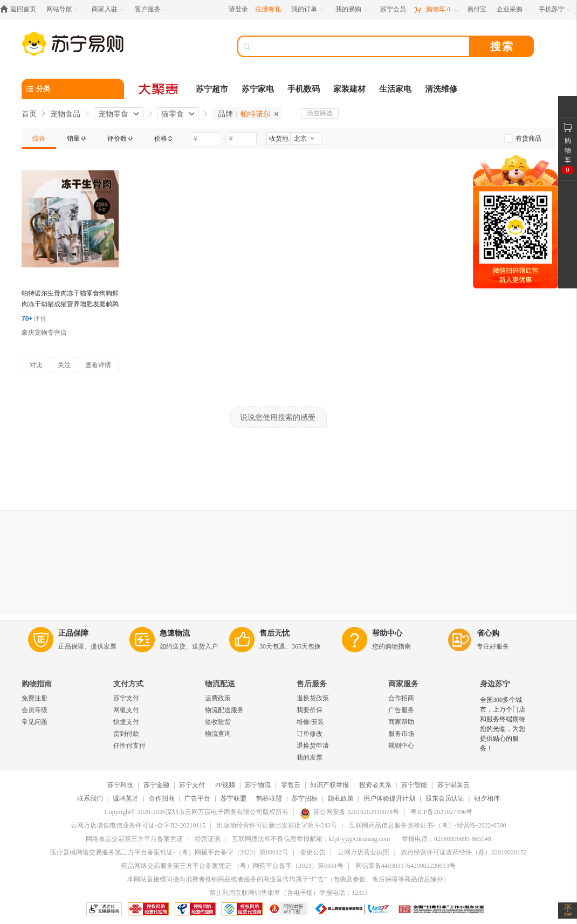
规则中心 (401, 746)
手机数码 (304, 89)
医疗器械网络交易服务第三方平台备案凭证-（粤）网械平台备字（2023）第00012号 (169, 852)
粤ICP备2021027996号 (441, 812)
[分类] (73, 89)
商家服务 (403, 684)
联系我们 (90, 798)
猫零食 (173, 114)
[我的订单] (308, 9)
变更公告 (313, 852)
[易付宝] (477, 9)
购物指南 (37, 684)
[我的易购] (352, 9)
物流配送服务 (224, 710)
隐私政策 (341, 798)
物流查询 (218, 734)
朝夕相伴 (487, 798)
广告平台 (197, 798)
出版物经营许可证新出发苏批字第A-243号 (277, 825)
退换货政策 (313, 698)
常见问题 (35, 722)
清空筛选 (320, 113)
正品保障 (73, 633)
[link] (39, 139)
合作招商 (401, 698)
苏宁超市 (212, 89)
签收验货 (218, 722)
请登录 (238, 9)
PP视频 (225, 785)
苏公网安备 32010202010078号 (349, 812)
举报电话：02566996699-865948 (447, 839)
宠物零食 (113, 114)
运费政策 (218, 698)
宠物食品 (65, 114)
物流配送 (220, 684)
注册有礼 (268, 9)
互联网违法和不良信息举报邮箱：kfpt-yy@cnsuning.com (311, 839)
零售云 (291, 785)
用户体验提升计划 (389, 798)
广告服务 (401, 710)
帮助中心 (387, 633)
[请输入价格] (206, 139)
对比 (36, 365)
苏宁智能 (414, 785)
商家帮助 (401, 722)
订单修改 (310, 734)
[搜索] (361, 46)
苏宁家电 (258, 89)
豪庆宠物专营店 (44, 333)
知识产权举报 (329, 785)
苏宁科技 (120, 785)
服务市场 (401, 734)
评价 (34, 319)
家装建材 (349, 89)
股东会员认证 (445, 798)
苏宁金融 (156, 785)
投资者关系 (375, 785)
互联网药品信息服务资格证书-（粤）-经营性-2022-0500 (428, 825)
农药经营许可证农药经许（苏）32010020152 (464, 852)
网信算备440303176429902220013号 (406, 866)
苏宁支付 (126, 698)
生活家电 (395, 89)
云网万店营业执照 (363, 852)
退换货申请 (313, 746)
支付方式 (128, 684)
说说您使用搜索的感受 (278, 417)
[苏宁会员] (393, 9)
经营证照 (208, 839)
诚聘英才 (126, 798)
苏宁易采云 (454, 785)
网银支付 (126, 710)
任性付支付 (129, 746)
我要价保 (310, 710)
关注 (64, 365)
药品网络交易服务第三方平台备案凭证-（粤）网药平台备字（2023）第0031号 (232, 866)
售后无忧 (274, 633)
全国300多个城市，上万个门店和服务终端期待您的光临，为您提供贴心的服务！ (503, 724)
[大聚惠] (159, 89)
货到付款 (126, 734)
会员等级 (35, 710)
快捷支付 (126, 722)
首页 (29, 114)
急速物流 (175, 633)
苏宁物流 (258, 785)
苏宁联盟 (233, 798)
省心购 (488, 633)
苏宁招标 (305, 798)
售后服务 (312, 684)
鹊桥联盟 (269, 798)
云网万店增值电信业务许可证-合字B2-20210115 (138, 825)
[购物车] (436, 9)
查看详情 (98, 365)
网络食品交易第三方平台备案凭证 (134, 839)
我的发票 (310, 757)
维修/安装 (310, 722)
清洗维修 (441, 89)
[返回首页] (21, 9)
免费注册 (35, 698)
